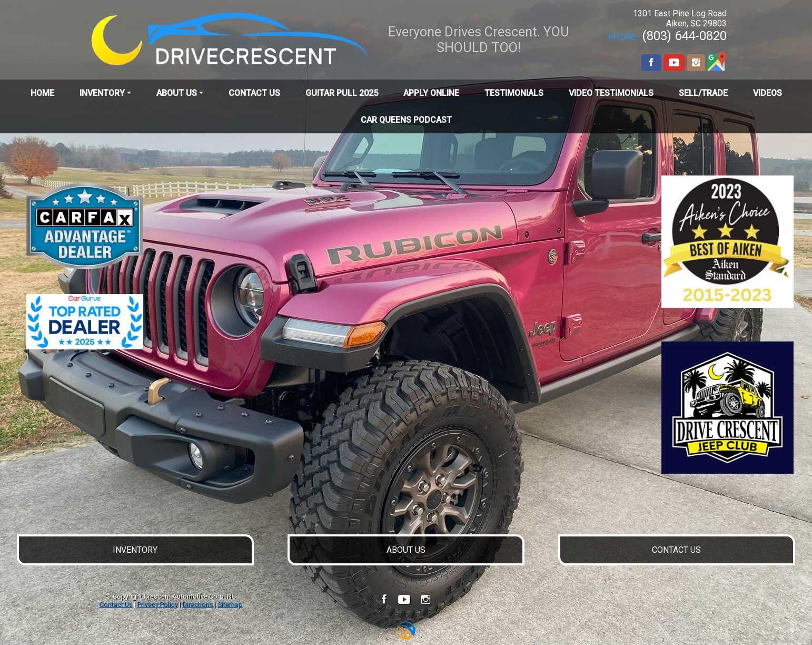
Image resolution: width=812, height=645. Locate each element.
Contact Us (116, 604)
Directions (197, 604)
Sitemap (230, 604)
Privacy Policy (157, 604)
